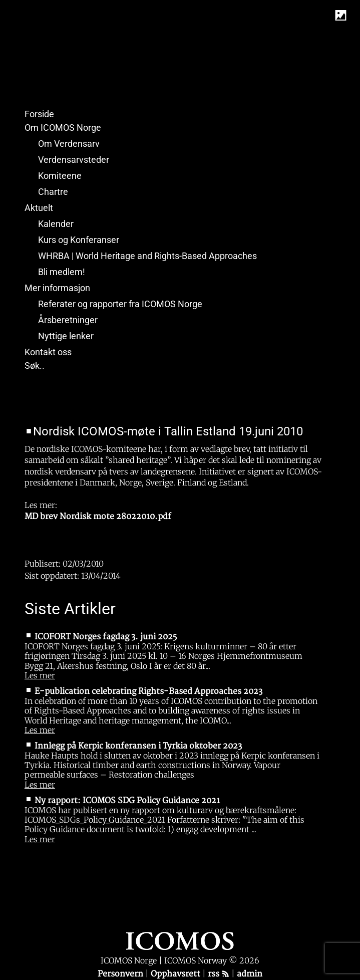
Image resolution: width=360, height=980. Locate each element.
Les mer (40, 675)
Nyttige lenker (66, 336)
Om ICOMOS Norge (63, 128)
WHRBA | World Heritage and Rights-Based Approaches (147, 256)
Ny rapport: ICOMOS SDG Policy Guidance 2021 (127, 801)
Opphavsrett (176, 974)
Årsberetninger (68, 320)
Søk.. (35, 365)
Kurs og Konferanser (79, 240)
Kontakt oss (48, 352)
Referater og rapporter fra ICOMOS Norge (120, 304)
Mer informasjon (57, 288)
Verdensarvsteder (74, 160)
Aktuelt (39, 208)
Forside (39, 114)
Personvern (121, 974)
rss (219, 974)
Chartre (53, 192)
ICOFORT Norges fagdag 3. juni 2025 (106, 637)
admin (250, 974)
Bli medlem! (62, 272)
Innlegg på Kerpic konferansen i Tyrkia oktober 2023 (138, 746)
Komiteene (60, 176)
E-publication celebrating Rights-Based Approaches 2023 (148, 691)
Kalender (56, 224)
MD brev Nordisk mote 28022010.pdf (98, 517)
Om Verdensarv (69, 144)
